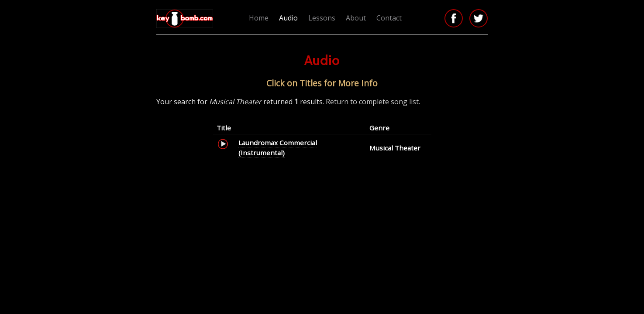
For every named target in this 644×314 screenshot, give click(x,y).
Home (259, 18)
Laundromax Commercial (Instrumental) (278, 147)
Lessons (322, 18)
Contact (389, 18)
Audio (288, 18)
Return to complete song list (372, 102)
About (356, 18)
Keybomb (186, 19)
